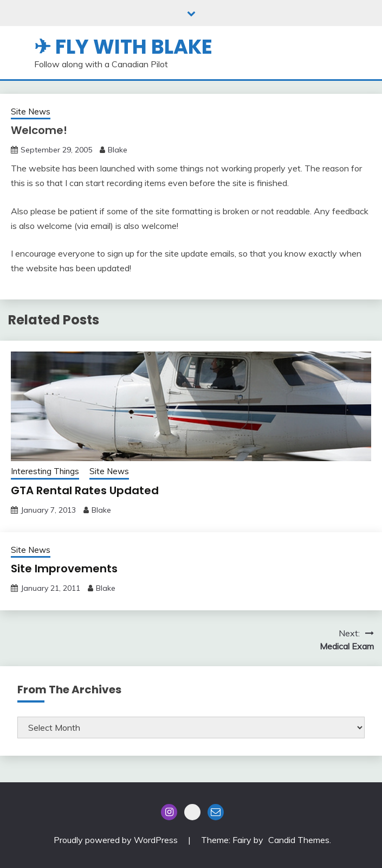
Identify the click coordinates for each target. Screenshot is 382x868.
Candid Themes (299, 840)
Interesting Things (45, 471)
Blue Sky (192, 812)
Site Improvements (64, 569)
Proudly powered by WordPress (117, 840)
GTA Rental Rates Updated (85, 490)
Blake (118, 150)
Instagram (169, 812)
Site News (31, 111)
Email (216, 812)
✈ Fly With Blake (123, 47)
